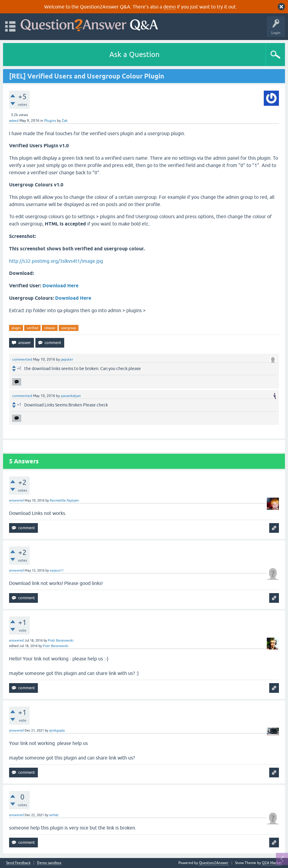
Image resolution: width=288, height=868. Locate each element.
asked (14, 121)
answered (16, 500)
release (50, 328)
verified (32, 328)
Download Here (60, 286)
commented (22, 359)
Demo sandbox (49, 863)
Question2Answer (214, 863)
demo (169, 7)
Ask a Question (134, 54)
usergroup (69, 328)
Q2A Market (272, 863)
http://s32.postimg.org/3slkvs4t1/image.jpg (56, 261)
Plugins (50, 121)
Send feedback (18, 863)
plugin (16, 328)
